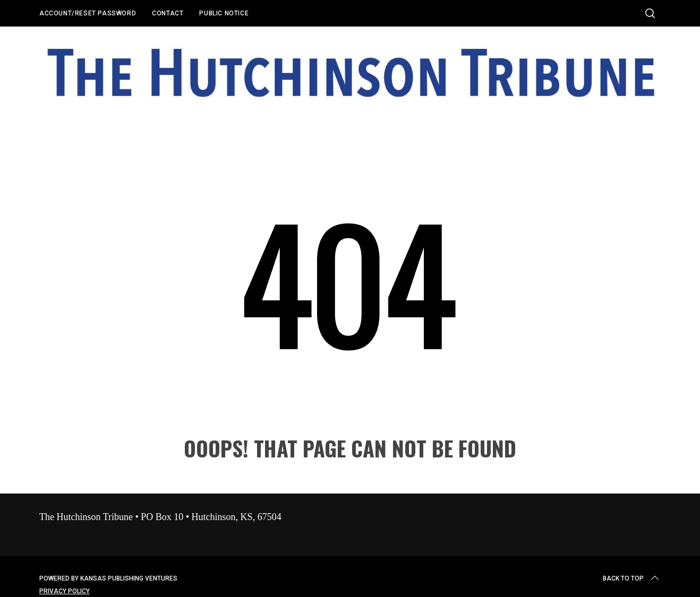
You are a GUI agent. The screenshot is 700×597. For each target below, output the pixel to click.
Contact (168, 13)
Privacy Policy (65, 591)
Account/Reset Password (88, 13)
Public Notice (224, 13)
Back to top (632, 578)
